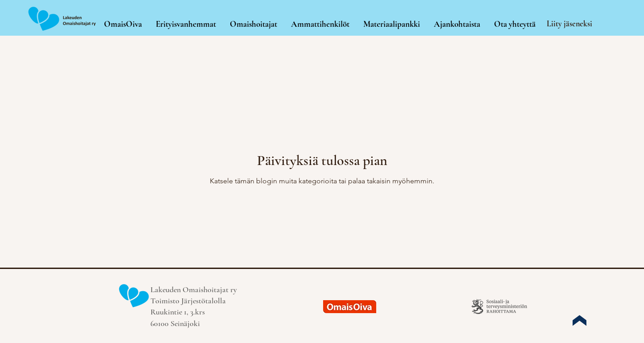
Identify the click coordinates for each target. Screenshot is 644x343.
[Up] (579, 320)
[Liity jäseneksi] (571, 24)
